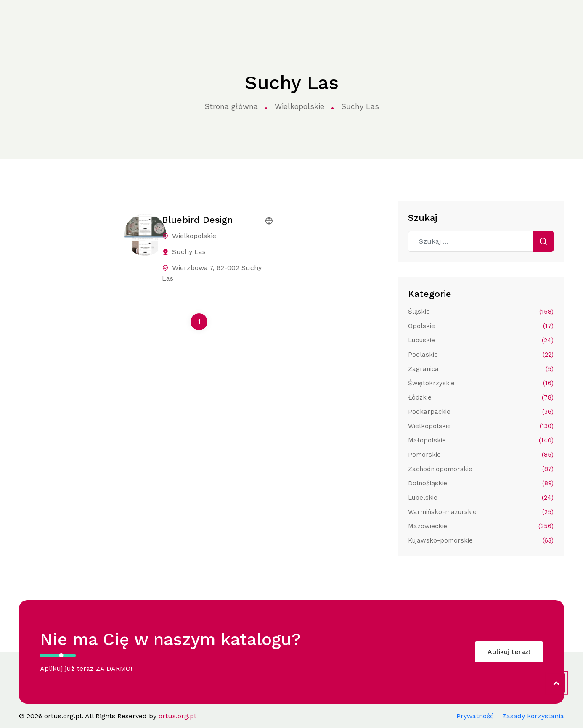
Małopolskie (481, 440)
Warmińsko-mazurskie (481, 512)
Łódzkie (481, 397)
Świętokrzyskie (481, 383)
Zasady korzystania (533, 716)
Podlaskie (481, 355)
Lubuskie (481, 340)
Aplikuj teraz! (509, 652)
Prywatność (475, 716)
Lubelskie (481, 498)
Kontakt (427, 17)
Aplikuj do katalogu (522, 17)
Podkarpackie (481, 412)
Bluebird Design (197, 220)
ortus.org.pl (34, 18)
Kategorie (160, 18)
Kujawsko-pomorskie (481, 540)
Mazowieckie (481, 526)
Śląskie (481, 312)
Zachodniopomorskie (481, 469)
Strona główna (104, 18)
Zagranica (481, 369)
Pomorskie (481, 455)
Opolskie (481, 326)
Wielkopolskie (299, 106)
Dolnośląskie (481, 483)
